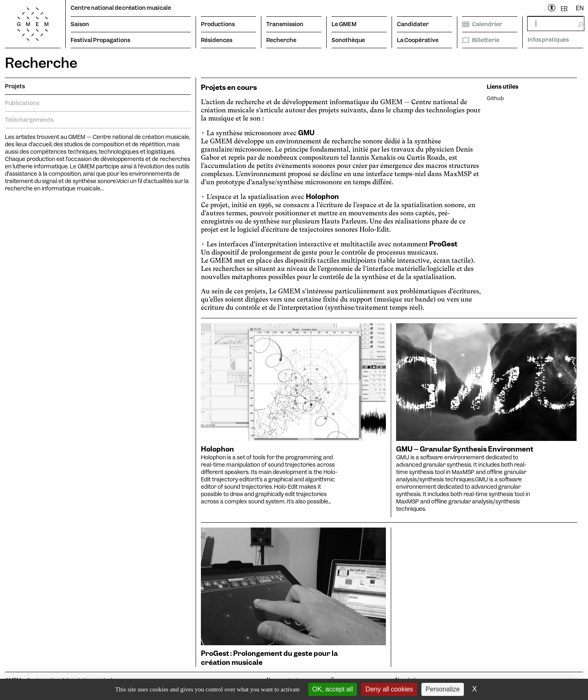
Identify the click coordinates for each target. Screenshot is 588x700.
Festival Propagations (100, 40)
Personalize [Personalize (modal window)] (443, 689)
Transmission (285, 24)
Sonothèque (348, 40)
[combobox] (564, 8)
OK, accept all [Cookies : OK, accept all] (333, 689)
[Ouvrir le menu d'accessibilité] (552, 8)
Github (495, 98)
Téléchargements (29, 120)
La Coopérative (418, 40)
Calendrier (482, 24)
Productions (218, 24)
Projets (15, 86)
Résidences (217, 40)
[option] (580, 8)
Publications (22, 103)
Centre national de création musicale (121, 8)
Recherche (281, 40)
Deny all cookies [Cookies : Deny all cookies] (389, 689)
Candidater (413, 24)
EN (580, 8)
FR (564, 8)
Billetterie (481, 40)
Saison (80, 24)
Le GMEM (344, 24)
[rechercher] (556, 23)
